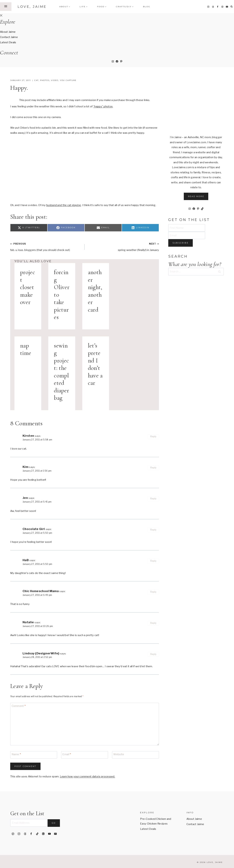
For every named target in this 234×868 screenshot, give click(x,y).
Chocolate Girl (34, 529)
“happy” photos (103, 106)
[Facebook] (218, 7)
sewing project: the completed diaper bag (61, 372)
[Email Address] (29, 823)
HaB (26, 560)
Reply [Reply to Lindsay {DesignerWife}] (153, 654)
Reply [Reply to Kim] (153, 468)
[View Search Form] (232, 7)
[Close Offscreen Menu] (1, 16)
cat (36, 80)
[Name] (34, 755)
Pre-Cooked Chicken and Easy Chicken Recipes (156, 821)
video (55, 80)
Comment (19, 706)
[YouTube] (49, 834)
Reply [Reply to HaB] (153, 561)
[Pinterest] (222, 7)
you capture (68, 80)
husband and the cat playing (64, 205)
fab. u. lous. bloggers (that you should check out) (46, 246)
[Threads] (213, 7)
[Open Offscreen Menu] (6, 7)
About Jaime (8, 32)
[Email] (227, 7)
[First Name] (187, 228)
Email (67, 755)
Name (16, 755)
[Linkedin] (43, 834)
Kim (25, 467)
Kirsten (28, 436)
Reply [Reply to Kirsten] (153, 436)
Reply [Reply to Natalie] (153, 623)
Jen (25, 498)
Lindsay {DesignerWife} (41, 653)
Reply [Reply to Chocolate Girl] (153, 530)
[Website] (136, 755)
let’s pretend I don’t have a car (95, 364)
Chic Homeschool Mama (41, 591)
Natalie (28, 622)
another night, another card (95, 291)
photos (45, 80)
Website (119, 755)
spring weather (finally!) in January (123, 246)
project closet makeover (28, 287)
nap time (26, 349)
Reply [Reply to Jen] (153, 499)
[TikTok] (37, 834)
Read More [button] (196, 196)
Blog (147, 7)
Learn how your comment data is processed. (87, 777)
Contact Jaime (9, 37)
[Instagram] (208, 7)
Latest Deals (8, 42)
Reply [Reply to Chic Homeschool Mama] (153, 592)
